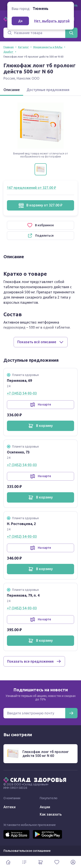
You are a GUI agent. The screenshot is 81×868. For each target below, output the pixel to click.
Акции (45, 807)
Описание (12, 90)
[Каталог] (24, 862)
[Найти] (71, 33)
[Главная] (36, 780)
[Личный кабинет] (73, 862)
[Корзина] (40, 862)
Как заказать (51, 814)
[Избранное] (57, 862)
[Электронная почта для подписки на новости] (34, 713)
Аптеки (10, 807)
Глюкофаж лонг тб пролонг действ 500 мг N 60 (46, 754)
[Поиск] (34, 33)
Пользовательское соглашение (27, 851)
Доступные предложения (48, 90)
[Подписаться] (71, 713)
